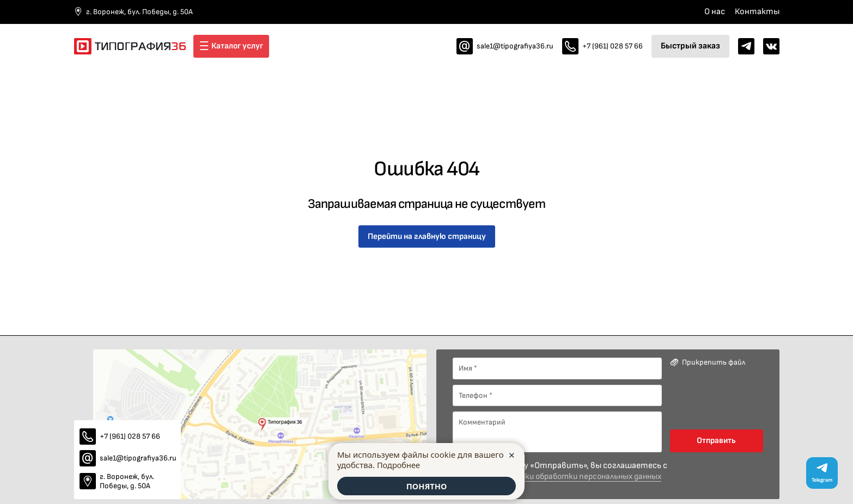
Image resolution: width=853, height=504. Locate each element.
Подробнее (399, 464)
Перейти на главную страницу (426, 236)
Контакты (757, 12)
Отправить (717, 441)
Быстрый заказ (690, 46)
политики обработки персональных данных (584, 477)
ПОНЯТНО (426, 485)
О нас (715, 12)
